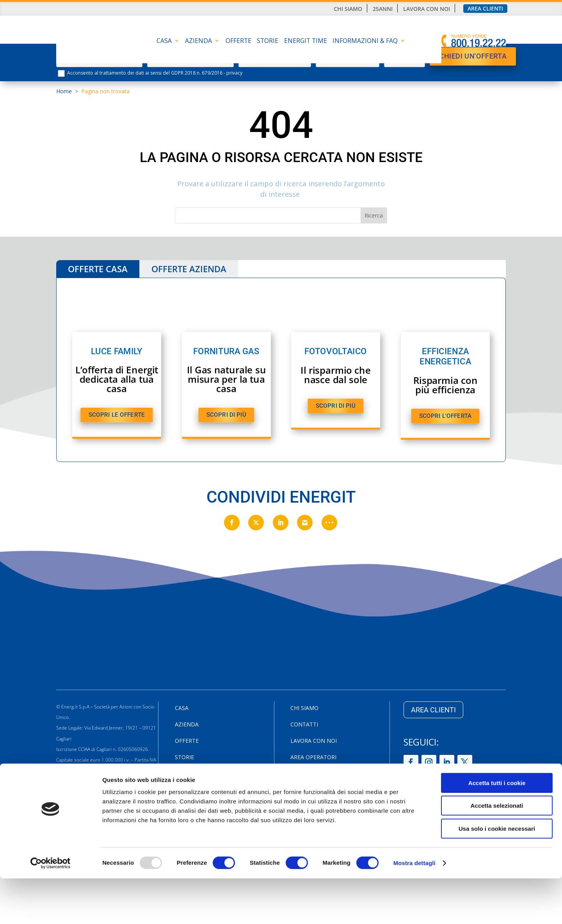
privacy (234, 73)
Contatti (304, 725)
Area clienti (485, 9)
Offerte (238, 41)
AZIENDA (198, 41)
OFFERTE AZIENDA (189, 269)
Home (64, 91)
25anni (383, 9)
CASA (164, 41)
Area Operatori (313, 758)
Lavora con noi (427, 9)
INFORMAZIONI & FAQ (365, 41)
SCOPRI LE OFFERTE (117, 415)
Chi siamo (348, 9)
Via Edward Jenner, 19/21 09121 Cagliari (101, 792)
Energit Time (306, 41)
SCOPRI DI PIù (226, 415)
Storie (268, 41)
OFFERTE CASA (98, 269)
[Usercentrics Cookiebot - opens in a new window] (51, 909)
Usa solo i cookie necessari (497, 874)
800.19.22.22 (105, 802)
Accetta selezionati (497, 852)
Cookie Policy (311, 790)
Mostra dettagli (414, 909)
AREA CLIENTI (433, 710)
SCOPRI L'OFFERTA (445, 416)
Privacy (301, 774)
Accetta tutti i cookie (497, 829)
